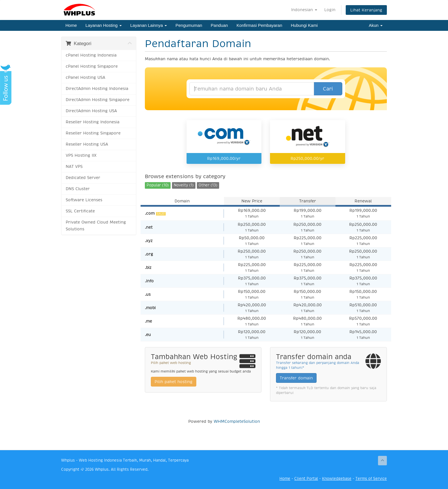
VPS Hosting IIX (81, 155)
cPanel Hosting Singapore (92, 66)
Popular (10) (158, 185)
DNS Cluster (78, 189)
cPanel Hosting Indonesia (91, 55)
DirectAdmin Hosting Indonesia (97, 89)
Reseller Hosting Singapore (93, 133)
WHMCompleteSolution (237, 421)
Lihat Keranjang (366, 10)
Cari (328, 89)
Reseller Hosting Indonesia (93, 122)
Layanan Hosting (104, 25)
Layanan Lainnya (149, 25)
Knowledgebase (337, 479)
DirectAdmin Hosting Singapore (98, 100)
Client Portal (306, 479)
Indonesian (304, 10)
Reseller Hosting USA (87, 144)
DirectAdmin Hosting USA (91, 111)
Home (71, 25)
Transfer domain (296, 378)
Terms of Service (371, 479)
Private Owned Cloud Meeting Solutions (96, 226)
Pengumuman (189, 25)
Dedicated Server (83, 178)
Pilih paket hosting (174, 382)
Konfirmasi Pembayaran (259, 25)
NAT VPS (74, 167)
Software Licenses (84, 200)
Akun (376, 25)
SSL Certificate (80, 211)
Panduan (219, 25)
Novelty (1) (184, 185)
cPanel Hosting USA (85, 78)
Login (330, 10)
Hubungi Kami (304, 25)
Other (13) (208, 185)
